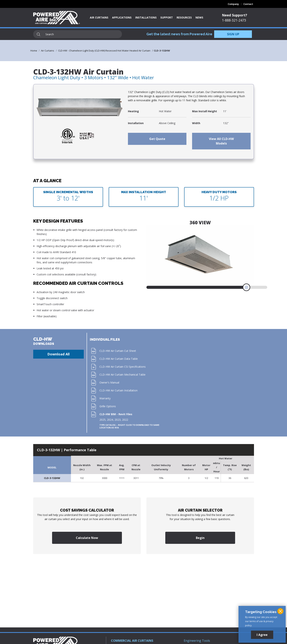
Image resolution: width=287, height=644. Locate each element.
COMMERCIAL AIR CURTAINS (132, 641)
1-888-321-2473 (234, 20)
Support (167, 17)
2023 (118, 420)
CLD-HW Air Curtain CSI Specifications (123, 367)
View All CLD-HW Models (221, 141)
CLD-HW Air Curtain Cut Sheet (118, 351)
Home (34, 51)
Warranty (105, 398)
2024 (110, 420)
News (199, 17)
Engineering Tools (197, 641)
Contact (248, 4)
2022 (125, 420)
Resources (184, 17)
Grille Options (108, 406)
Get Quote (157, 139)
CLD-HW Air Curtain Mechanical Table (122, 375)
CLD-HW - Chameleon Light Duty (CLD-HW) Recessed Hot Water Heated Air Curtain (104, 51)
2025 (102, 420)
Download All (58, 354)
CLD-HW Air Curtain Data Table (119, 359)
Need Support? (235, 15)
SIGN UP (233, 34)
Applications (122, 17)
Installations (146, 17)
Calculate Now (87, 538)
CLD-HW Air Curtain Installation (118, 390)
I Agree (262, 635)
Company (233, 4)
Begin (200, 538)
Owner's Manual (109, 382)
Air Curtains (99, 17)
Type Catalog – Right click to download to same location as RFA (129, 426)
